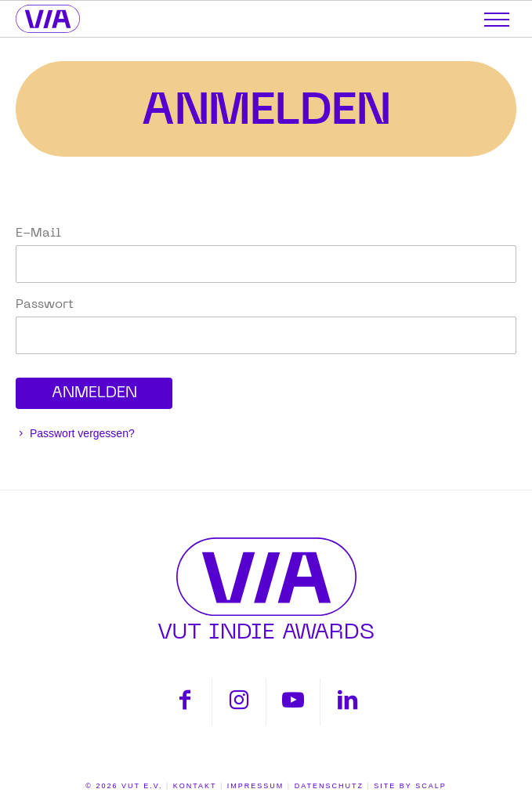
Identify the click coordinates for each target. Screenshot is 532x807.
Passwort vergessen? (81, 433)
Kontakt (195, 786)
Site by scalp (410, 786)
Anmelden (266, 110)
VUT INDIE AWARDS (266, 590)
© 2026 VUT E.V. (124, 786)
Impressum (256, 786)
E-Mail (38, 233)
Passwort (45, 305)
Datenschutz (329, 786)
